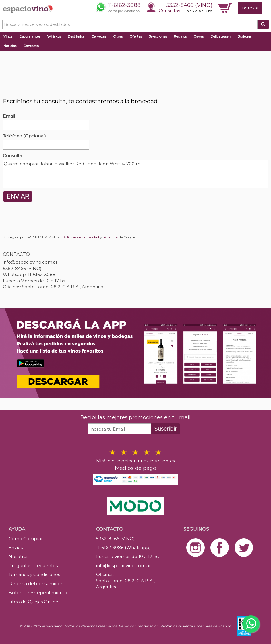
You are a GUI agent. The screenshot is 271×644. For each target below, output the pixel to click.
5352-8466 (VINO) (189, 5)
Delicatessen (220, 36)
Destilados (76, 36)
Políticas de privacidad (81, 237)
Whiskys (54, 36)
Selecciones (158, 36)
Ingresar (250, 8)
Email (9, 116)
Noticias (10, 46)
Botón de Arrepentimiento (38, 593)
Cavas (199, 36)
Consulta (12, 156)
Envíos (16, 547)
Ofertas (136, 36)
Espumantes (30, 36)
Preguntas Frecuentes (33, 566)
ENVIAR (18, 196)
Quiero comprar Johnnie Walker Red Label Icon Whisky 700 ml (135, 174)
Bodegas (244, 36)
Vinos (8, 36)
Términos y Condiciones (34, 574)
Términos (110, 237)
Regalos (180, 36)
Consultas (169, 11)
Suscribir (166, 429)
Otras (118, 36)
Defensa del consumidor (35, 584)
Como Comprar (26, 539)
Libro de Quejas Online (33, 602)
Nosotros (19, 556)
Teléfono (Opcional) (24, 136)
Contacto (31, 46)
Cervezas (99, 36)
